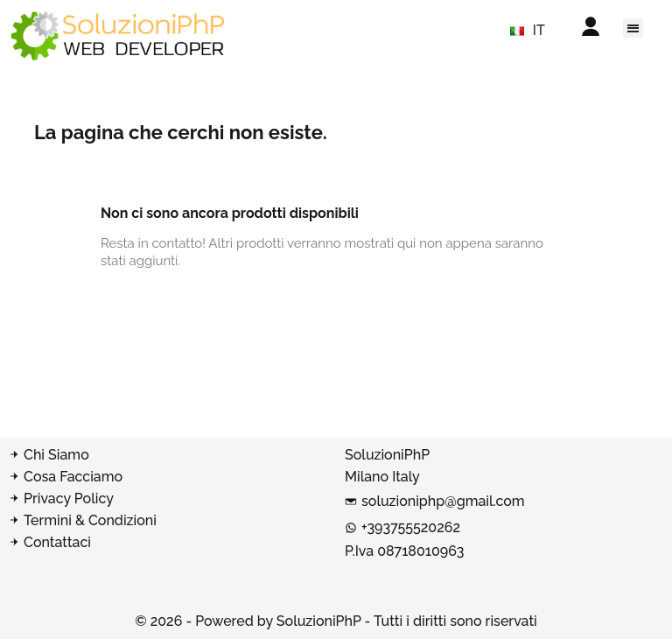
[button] (633, 28)
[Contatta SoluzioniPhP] (168, 543)
